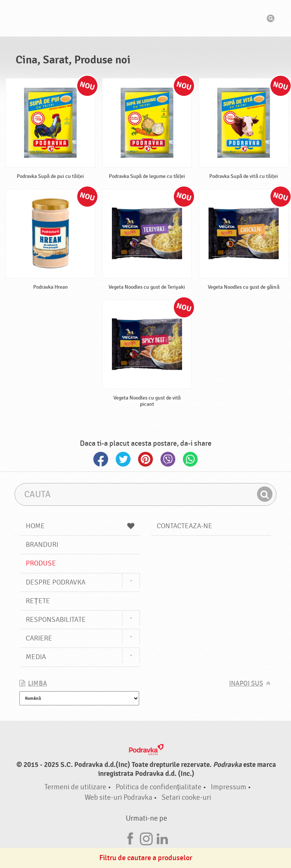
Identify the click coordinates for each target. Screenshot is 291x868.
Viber (168, 459)
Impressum (229, 787)
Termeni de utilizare (75, 787)
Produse (41, 563)
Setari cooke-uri (186, 797)
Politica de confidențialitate (159, 787)
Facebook (101, 459)
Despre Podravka (56, 582)
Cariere (39, 638)
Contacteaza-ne (184, 526)
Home (80, 526)
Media (36, 657)
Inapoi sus (246, 684)
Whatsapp (190, 459)
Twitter (123, 459)
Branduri (42, 545)
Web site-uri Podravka (118, 797)
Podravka (145, 18)
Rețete (38, 601)
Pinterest (145, 459)
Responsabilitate (56, 620)
